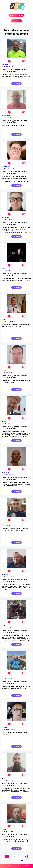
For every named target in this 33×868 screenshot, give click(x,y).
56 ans (12, 168)
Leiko (4, 830)
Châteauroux (6, 729)
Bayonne (5, 678)
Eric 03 (4, 422)
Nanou (4, 320)
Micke (4, 371)
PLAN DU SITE (20, 866)
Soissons (5, 219)
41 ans (11, 525)
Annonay (5, 66)
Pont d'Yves (6, 576)
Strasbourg (6, 168)
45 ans (13, 576)
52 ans (11, 831)
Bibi (3, 779)
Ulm (3, 626)
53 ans (10, 117)
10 (22, 860)
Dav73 (4, 524)
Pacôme (5, 728)
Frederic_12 (6, 167)
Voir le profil (16, 84)
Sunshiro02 (6, 218)
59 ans (10, 423)
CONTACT (29, 866)
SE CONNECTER (16, 21)
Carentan (5, 831)
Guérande (5, 474)
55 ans (16, 321)
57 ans (10, 627)
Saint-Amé (5, 780)
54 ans (11, 66)
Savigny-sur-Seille (8, 321)
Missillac (5, 270)
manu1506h (6, 116)
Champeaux (6, 372)
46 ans (11, 270)
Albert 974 (5, 473)
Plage (4, 677)
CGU (12, 866)
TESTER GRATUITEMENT (16, 15)
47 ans (13, 372)
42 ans (11, 219)
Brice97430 (6, 575)
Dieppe (4, 117)
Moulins (5, 423)
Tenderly (5, 65)
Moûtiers (5, 525)
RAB (4, 269)
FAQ (8, 866)
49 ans (11, 678)
